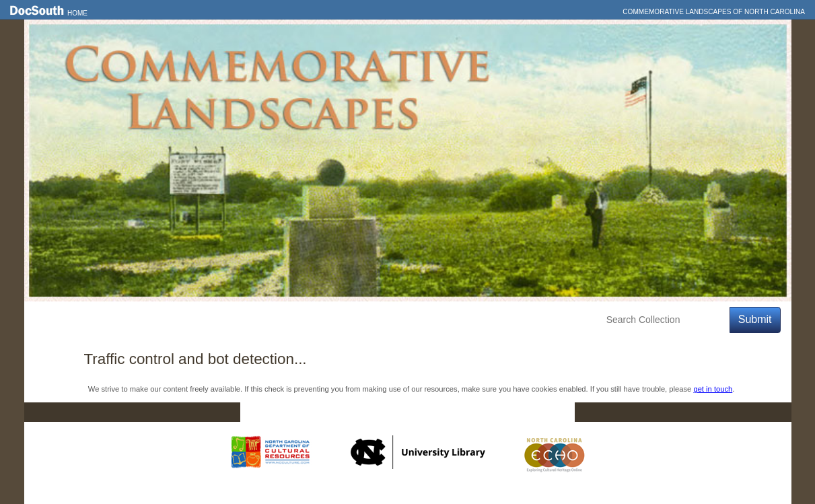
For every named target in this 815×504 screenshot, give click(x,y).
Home (77, 13)
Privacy (490, 412)
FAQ (548, 412)
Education (220, 320)
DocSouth (337, 412)
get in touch (713, 389)
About (277, 320)
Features (101, 320)
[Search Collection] (665, 320)
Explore (159, 320)
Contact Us (416, 412)
